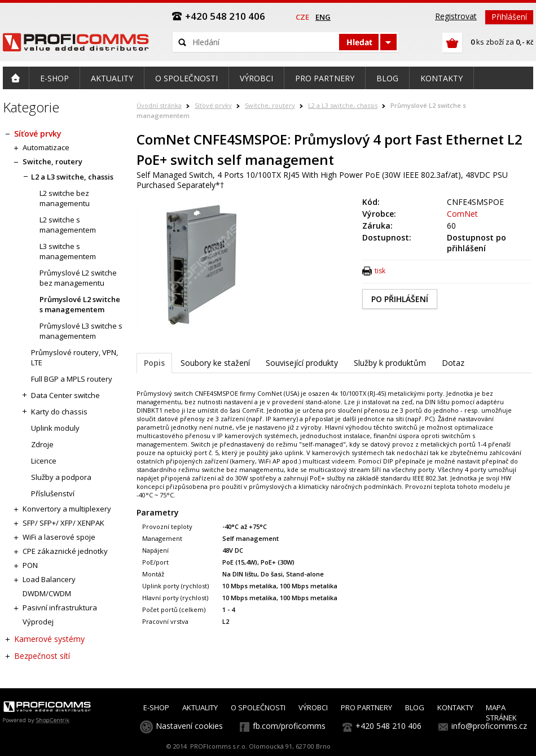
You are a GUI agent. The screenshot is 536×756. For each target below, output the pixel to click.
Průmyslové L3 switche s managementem (81, 331)
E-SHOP (156, 707)
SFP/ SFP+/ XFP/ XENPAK (63, 523)
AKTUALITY (200, 707)
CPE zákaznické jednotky (65, 551)
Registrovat (456, 16)
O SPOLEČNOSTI (258, 707)
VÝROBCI (313, 707)
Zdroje (42, 444)
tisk (380, 271)
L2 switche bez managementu (65, 198)
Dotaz (453, 363)
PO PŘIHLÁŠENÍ (400, 299)
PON (30, 565)
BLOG (415, 707)
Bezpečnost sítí (42, 656)
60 (451, 226)
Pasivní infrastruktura (60, 608)
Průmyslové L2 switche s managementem (80, 304)
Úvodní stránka (159, 105)
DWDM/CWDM (47, 593)
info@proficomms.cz (489, 726)
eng (323, 17)
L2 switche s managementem (68, 225)
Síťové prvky (213, 105)
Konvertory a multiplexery (67, 509)
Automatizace (46, 147)
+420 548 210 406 (388, 726)
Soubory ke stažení (215, 363)
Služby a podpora (61, 477)
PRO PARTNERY (366, 707)
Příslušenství (53, 493)
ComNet (462, 214)
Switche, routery (270, 105)
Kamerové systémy (49, 639)
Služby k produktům (390, 363)
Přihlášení (509, 17)
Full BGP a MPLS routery (72, 379)
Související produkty (302, 363)
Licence (44, 461)
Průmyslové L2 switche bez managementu (78, 278)
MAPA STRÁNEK (501, 713)
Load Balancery (49, 579)
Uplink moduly (55, 428)
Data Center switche (65, 395)
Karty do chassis (59, 412)
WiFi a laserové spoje (59, 537)
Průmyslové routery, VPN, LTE (74, 357)
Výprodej (38, 622)
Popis (154, 363)
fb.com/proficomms (289, 726)
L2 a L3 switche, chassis (343, 105)
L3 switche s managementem (68, 251)
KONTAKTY (455, 707)
